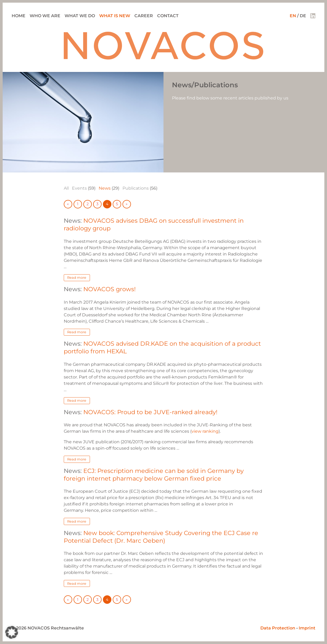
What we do (80, 16)
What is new (115, 16)
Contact (168, 16)
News (105, 188)
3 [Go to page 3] (97, 204)
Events (79, 188)
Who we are (45, 16)
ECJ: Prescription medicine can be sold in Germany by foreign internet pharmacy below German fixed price (154, 475)
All (66, 188)
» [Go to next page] (127, 204)
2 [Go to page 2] (88, 204)
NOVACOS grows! (110, 289)
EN (293, 16)
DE (303, 16)
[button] (12, 632)
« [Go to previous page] (68, 204)
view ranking (205, 431)
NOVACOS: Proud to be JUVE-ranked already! (150, 412)
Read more (77, 278)
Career (144, 16)
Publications (136, 188)
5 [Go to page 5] (117, 204)
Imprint (307, 628)
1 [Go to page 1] (78, 204)
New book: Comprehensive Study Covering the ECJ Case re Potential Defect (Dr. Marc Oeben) (161, 537)
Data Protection (278, 628)
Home (19, 16)
